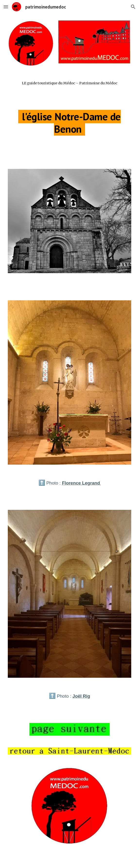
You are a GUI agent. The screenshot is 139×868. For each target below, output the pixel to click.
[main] (69, 87)
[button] (6, 7)
